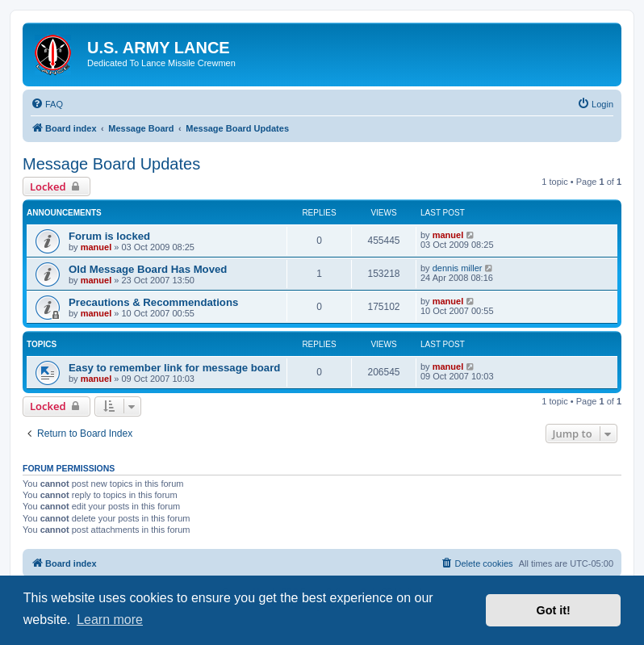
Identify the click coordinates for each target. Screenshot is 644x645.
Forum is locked (109, 236)
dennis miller (458, 268)
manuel (96, 247)
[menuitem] (47, 104)
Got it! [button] (554, 610)
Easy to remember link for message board (174, 368)
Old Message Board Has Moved (148, 269)
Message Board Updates (111, 164)
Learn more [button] (110, 620)
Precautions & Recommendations (153, 302)
